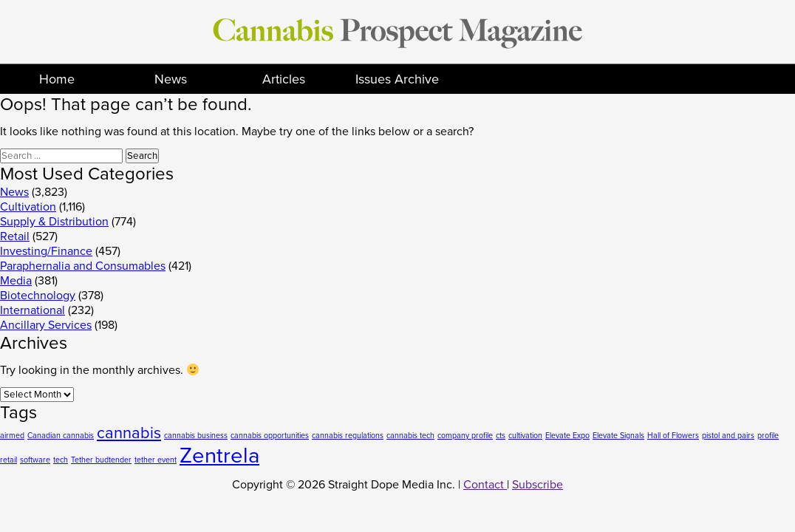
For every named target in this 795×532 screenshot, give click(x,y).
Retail (15, 236)
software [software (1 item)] (35, 460)
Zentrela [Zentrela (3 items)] (219, 456)
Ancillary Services (46, 325)
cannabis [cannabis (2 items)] (129, 433)
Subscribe (538, 485)
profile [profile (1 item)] (768, 436)
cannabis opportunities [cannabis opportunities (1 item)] (270, 436)
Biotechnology (38, 296)
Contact (485, 485)
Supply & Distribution (54, 222)
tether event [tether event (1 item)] (156, 460)
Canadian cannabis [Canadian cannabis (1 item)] (61, 436)
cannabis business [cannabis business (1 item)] (196, 436)
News (171, 79)
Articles (284, 79)
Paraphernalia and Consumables (83, 266)
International (33, 310)
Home (57, 79)
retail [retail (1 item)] (8, 460)
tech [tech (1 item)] (61, 460)
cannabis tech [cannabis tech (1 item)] (410, 436)
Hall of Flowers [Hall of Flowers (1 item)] (673, 436)
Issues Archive (397, 79)
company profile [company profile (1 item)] (465, 436)
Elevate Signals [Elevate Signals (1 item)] (618, 436)
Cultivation (28, 207)
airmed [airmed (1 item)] (12, 436)
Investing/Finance (46, 251)
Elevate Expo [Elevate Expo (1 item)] (567, 436)
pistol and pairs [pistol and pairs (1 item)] (728, 436)
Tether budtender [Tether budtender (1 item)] (101, 460)
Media (16, 281)
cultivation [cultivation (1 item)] (525, 436)
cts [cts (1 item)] (501, 436)
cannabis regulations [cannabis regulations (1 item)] (348, 436)
